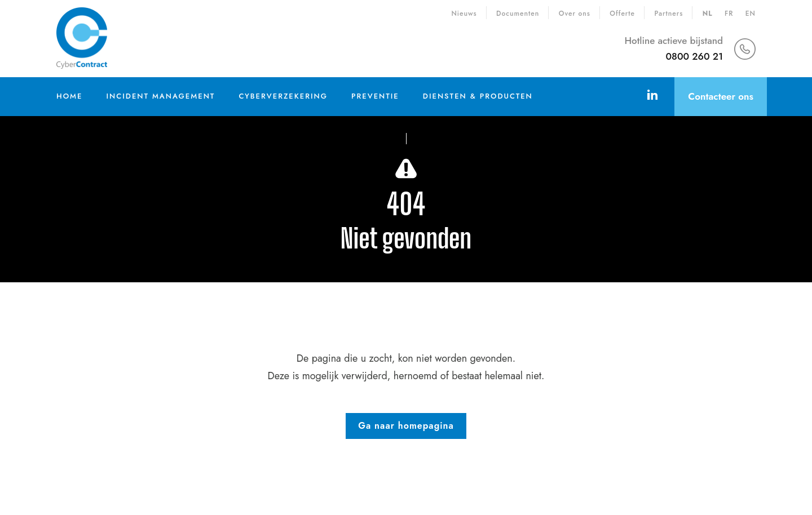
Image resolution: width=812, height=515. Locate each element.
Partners (668, 14)
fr (729, 14)
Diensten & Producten (478, 96)
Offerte (622, 14)
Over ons (575, 14)
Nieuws (464, 14)
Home (69, 96)
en (751, 14)
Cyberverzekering (283, 96)
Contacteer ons (721, 96)
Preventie (375, 96)
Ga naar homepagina (406, 426)
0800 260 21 (694, 56)
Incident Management (160, 96)
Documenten (518, 14)
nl (708, 14)
